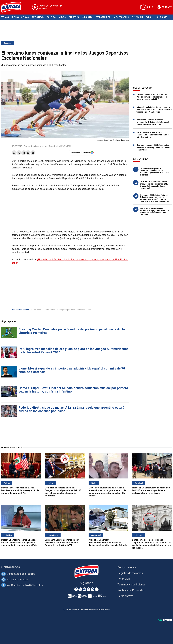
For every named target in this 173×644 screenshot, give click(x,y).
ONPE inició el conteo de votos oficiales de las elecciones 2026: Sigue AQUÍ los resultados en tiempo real (154, 185)
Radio (149, 17)
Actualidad (38, 17)
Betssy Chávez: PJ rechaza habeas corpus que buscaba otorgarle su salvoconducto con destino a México (20, 543)
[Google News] (93, 589)
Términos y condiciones (131, 585)
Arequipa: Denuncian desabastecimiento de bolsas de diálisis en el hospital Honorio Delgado (108, 543)
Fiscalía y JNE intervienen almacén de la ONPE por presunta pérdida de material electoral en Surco (151, 490)
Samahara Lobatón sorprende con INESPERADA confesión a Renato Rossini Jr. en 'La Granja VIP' (62, 543)
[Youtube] (84, 589)
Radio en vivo (125, 596)
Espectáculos (103, 17)
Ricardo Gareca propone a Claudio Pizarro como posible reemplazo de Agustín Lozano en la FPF (152, 97)
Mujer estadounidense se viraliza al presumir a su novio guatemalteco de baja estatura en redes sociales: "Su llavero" (107, 492)
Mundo (62, 17)
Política (51, 17)
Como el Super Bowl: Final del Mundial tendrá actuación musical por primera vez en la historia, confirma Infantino (73, 390)
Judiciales (87, 17)
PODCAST (167, 7)
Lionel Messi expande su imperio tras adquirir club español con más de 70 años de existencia (72, 370)
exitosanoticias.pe (18, 579)
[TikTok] (97, 589)
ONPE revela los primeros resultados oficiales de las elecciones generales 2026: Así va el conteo (155, 172)
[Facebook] (76, 589)
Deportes (74, 17)
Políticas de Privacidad (131, 590)
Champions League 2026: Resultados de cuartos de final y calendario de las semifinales (153, 147)
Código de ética (127, 567)
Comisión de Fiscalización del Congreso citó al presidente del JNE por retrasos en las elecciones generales (63, 492)
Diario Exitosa (50, 310)
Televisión (137, 17)
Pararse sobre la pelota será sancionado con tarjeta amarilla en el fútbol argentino (153, 135)
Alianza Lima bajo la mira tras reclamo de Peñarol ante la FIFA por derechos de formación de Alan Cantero (154, 110)
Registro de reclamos (130, 573)
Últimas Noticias (20, 17)
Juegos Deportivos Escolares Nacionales (75, 310)
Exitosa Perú (122, 17)
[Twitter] (80, 589)
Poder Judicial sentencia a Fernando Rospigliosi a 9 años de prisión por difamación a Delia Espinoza (154, 212)
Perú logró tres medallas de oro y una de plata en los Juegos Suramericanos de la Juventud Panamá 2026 (74, 351)
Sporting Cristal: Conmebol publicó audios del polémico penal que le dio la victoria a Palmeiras (72, 331)
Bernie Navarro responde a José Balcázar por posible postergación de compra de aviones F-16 (20, 490)
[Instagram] (88, 589)
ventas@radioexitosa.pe (21, 574)
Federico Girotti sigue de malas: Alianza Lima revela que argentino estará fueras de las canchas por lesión (71, 409)
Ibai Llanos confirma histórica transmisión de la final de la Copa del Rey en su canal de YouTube (153, 122)
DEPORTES (37, 310)
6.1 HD (150, 7)
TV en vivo (124, 579)
